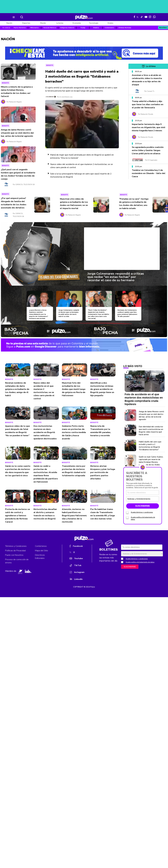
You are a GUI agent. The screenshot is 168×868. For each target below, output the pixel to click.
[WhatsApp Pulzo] (154, 17)
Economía (77, 23)
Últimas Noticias (125, 28)
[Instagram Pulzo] (150, 17)
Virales (110, 23)
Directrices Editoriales (40, 557)
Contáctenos (41, 546)
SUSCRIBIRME (142, 506)
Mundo (43, 23)
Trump (83, 28)
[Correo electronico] (143, 493)
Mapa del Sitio (41, 551)
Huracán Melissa (50, 28)
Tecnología (94, 23)
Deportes (26, 23)
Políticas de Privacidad (15, 551)
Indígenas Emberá (67, 28)
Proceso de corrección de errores (17, 561)
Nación (9, 23)
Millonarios (35, 28)
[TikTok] (77, 566)
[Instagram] (77, 573)
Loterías (60, 23)
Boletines (163, 28)
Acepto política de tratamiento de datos (140, 562)
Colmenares (109, 28)
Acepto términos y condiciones (142, 512)
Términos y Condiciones (16, 546)
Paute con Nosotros (14, 555)
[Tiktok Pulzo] (142, 17)
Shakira (96, 28)
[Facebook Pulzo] (134, 17)
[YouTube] (77, 559)
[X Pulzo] (138, 17)
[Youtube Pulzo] (146, 17)
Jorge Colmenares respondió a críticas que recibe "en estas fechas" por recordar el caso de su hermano (116, 277)
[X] (77, 553)
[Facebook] (77, 547)
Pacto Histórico (20, 28)
